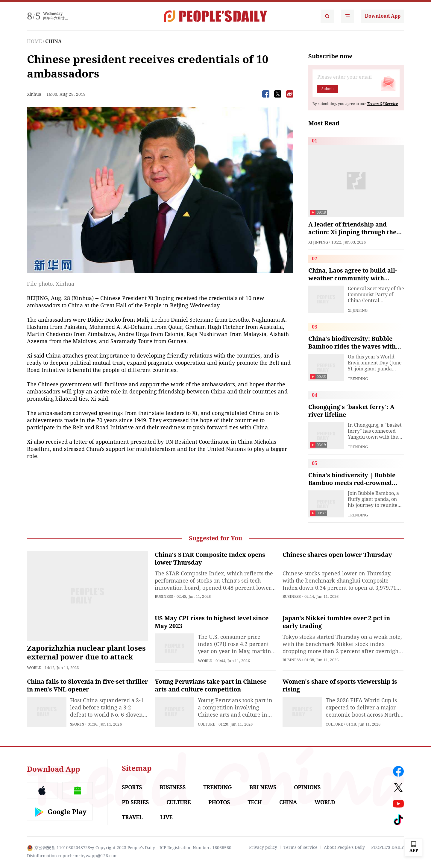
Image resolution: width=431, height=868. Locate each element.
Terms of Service (301, 847)
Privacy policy (263, 847)
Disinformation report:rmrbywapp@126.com (72, 856)
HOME (34, 41)
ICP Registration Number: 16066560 (195, 848)
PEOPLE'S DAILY (388, 847)
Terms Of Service (382, 104)
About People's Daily (344, 847)
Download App (383, 16)
